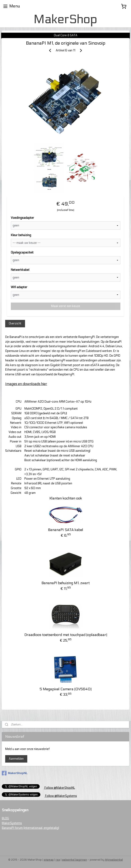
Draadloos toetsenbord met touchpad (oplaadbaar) (66, 635)
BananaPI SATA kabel (66, 530)
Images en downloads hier (26, 384)
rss (58, 860)
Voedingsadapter (22, 218)
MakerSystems (12, 823)
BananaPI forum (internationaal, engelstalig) (30, 828)
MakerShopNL (15, 773)
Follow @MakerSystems (61, 796)
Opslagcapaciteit (22, 253)
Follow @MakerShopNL (59, 788)
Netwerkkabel (20, 270)
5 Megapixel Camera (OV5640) (66, 689)
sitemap (49, 860)
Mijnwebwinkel (114, 860)
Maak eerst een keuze (66, 306)
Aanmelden (16, 759)
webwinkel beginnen (75, 860)
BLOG (5, 818)
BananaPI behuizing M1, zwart (66, 583)
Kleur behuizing (21, 235)
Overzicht (15, 324)
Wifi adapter (19, 287)
